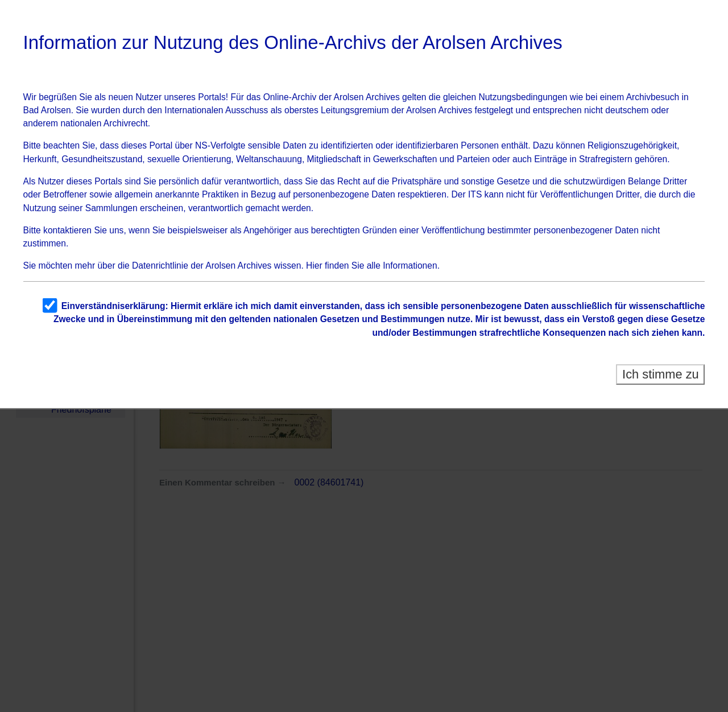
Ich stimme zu (661, 374)
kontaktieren (67, 230)
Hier (314, 266)
